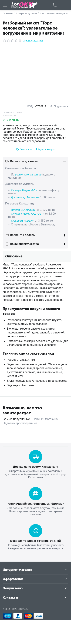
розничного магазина (28, 175)
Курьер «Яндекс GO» (24, 190)
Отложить (24, 149)
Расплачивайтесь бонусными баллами (35, 504)
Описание (14, 256)
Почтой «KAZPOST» (23, 210)
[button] (59, 106)
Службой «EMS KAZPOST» (28, 214)
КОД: (30, 106)
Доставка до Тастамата (25, 197)
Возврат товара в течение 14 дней (35, 541)
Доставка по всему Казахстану (35, 467)
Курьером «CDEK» (22, 221)
